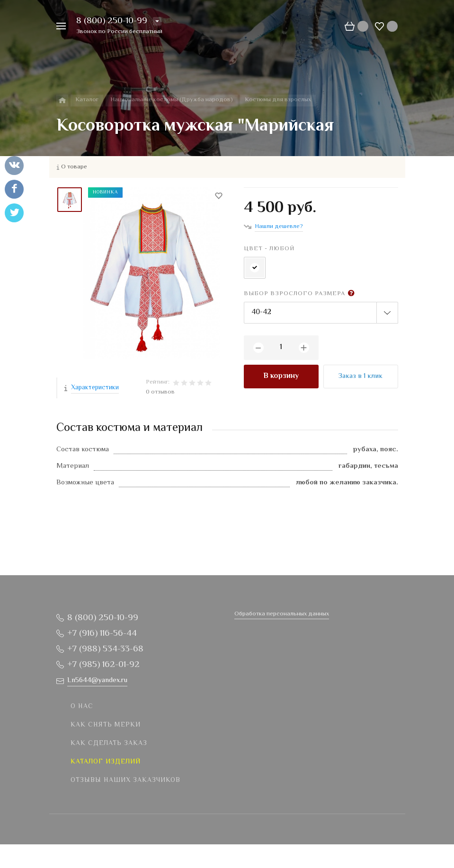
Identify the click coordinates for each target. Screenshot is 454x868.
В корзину (281, 376)
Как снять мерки (106, 725)
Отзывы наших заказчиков (125, 780)
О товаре (74, 167)
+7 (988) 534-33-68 (105, 649)
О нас (82, 707)
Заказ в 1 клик (361, 376)
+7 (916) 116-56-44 (102, 634)
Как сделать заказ (109, 744)
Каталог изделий (106, 762)
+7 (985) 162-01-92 (103, 665)
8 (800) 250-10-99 (112, 21)
